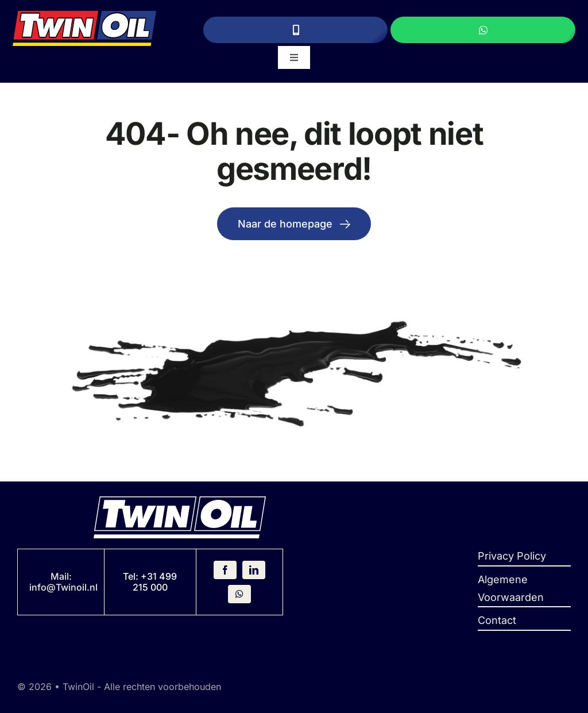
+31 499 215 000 (155, 582)
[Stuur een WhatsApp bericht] (483, 30)
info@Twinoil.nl (63, 587)
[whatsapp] (239, 594)
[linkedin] (254, 570)
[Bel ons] (296, 30)
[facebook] (225, 570)
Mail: (61, 576)
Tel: (132, 576)
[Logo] (84, 16)
